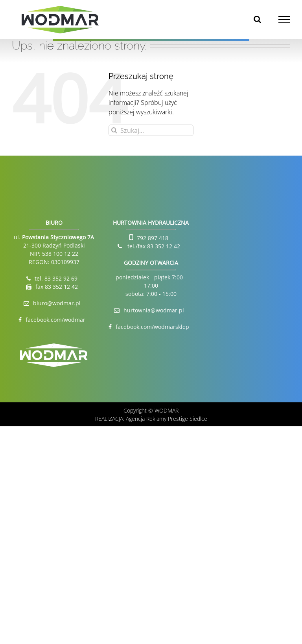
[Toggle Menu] (285, 20)
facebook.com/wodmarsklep (152, 327)
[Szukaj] (114, 130)
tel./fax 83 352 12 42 (153, 246)
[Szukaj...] (151, 130)
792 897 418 (153, 238)
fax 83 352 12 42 (57, 287)
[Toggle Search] (257, 19)
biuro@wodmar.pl (57, 303)
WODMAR (167, 410)
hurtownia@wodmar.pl (154, 310)
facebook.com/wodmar (55, 320)
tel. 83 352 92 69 (56, 278)
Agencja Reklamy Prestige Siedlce (167, 419)
